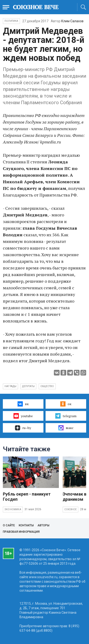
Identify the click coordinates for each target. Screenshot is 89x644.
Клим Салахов (72, 21)
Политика (11, 21)
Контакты (26, 525)
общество (47, 386)
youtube (23, 416)
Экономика (13, 509)
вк (23, 404)
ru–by (23, 428)
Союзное (70, 509)
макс (66, 428)
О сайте (9, 525)
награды (10, 386)
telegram (66, 416)
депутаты (28, 386)
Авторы (43, 525)
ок (66, 404)
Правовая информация (21, 532)
